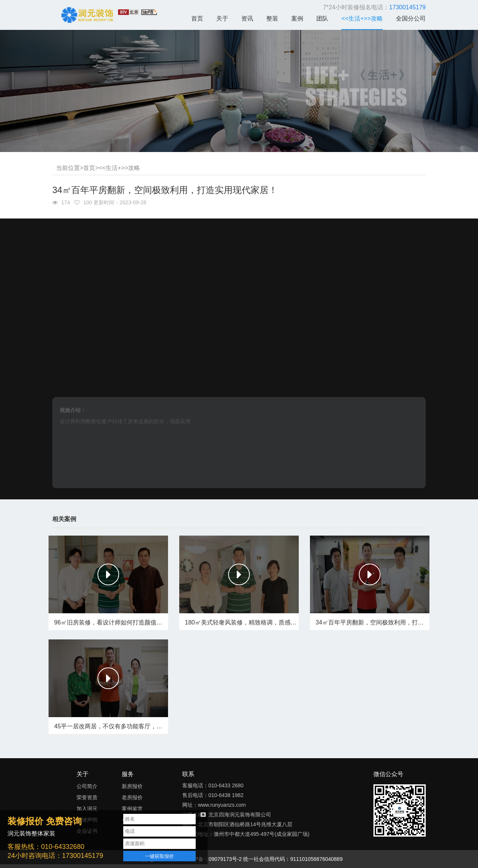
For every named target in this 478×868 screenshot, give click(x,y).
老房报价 (132, 797)
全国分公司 (411, 18)
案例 (297, 18)
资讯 (247, 18)
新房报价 (132, 786)
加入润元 (87, 809)
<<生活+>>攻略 (362, 18)
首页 (197, 18)
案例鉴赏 (132, 809)
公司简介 (87, 786)
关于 (222, 18)
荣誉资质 (87, 797)
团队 (322, 18)
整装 (272, 18)
